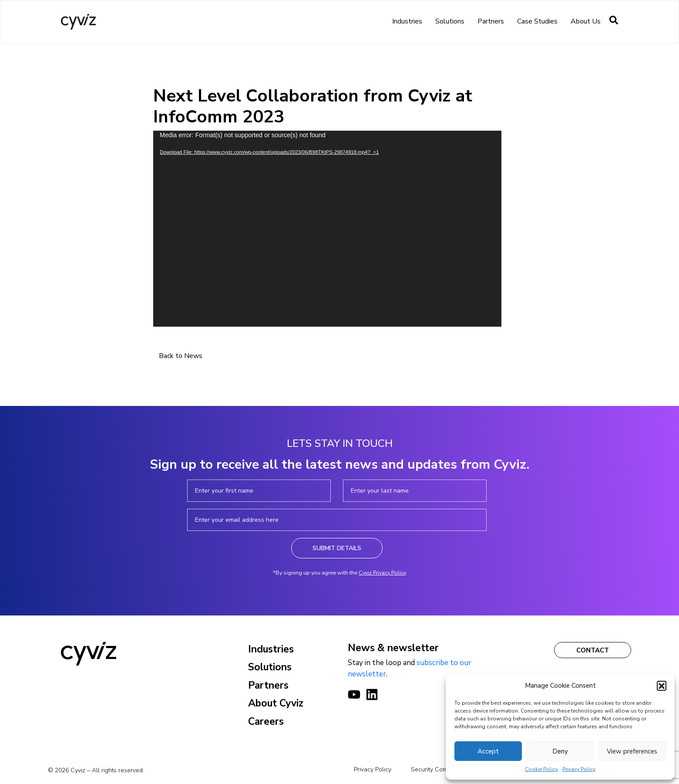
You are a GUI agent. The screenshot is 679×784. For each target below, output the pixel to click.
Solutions (450, 21)
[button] (662, 686)
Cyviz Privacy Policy (382, 573)
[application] (327, 229)
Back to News (181, 356)
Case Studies (537, 21)
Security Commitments (441, 769)
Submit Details (337, 548)
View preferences (632, 751)
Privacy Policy (579, 769)
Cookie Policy (541, 769)
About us (586, 21)
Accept (488, 751)
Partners (491, 21)
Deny (560, 751)
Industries (407, 21)
